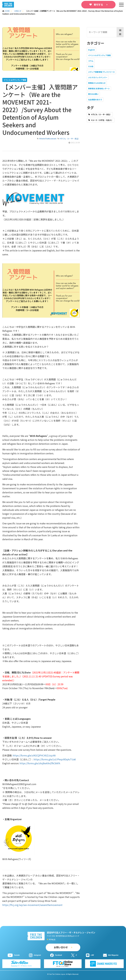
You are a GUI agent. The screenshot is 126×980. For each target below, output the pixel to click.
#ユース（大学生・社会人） (102, 120)
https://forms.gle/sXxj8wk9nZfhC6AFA (40, 763)
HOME (6, 11)
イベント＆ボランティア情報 (99, 55)
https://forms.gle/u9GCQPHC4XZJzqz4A (34, 755)
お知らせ (18, 11)
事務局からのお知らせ (97, 83)
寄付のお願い (93, 94)
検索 (120, 32)
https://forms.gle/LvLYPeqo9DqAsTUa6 (55, 759)
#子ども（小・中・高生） (70, 139)
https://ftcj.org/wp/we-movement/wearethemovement (32, 905)
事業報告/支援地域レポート (99, 88)
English (91, 50)
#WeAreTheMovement (48, 139)
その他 (91, 66)
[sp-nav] (121, 5)
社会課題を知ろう (95, 99)
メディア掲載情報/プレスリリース (101, 72)
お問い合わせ (61, 947)
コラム (91, 61)
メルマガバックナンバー (98, 77)
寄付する (98, 5)
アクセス (52, 939)
